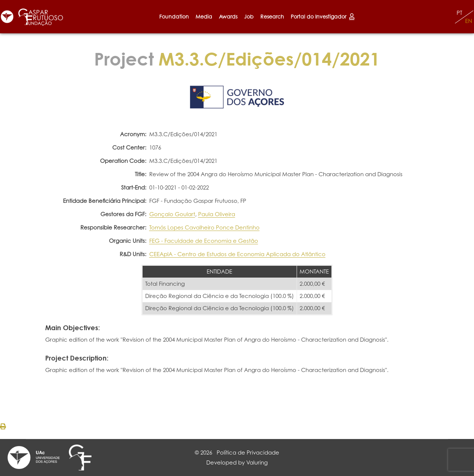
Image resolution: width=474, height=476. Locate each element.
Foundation (174, 16)
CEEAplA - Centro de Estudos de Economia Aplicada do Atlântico (237, 254)
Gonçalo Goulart (172, 214)
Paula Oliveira (217, 214)
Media (204, 16)
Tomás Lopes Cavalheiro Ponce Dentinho (204, 227)
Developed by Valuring (237, 462)
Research (272, 16)
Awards (228, 16)
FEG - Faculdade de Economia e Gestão (204, 241)
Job (249, 16)
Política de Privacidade (248, 452)
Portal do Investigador (323, 16)
